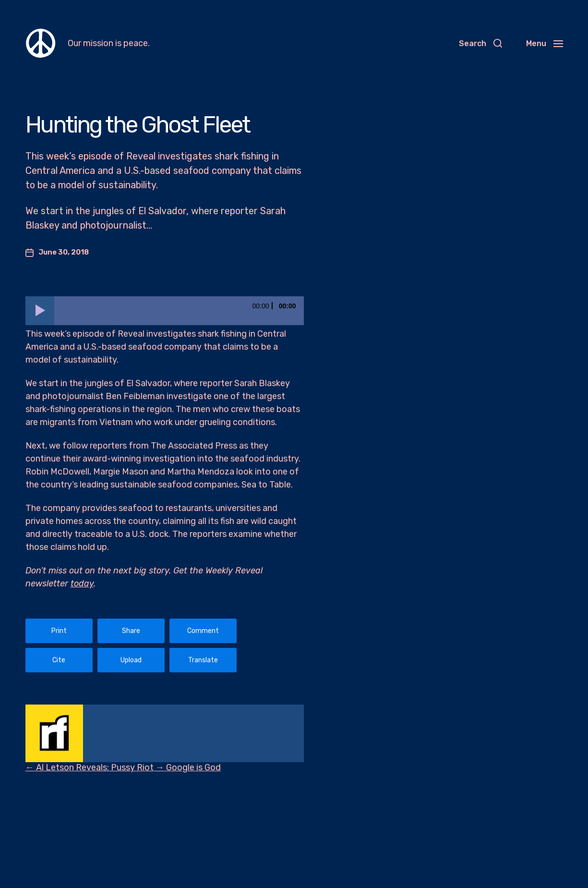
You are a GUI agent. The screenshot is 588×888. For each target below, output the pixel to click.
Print (59, 631)
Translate (203, 660)
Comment (203, 631)
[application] (165, 311)
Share (131, 631)
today (82, 584)
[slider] (179, 311)
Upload (131, 660)
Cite (59, 660)
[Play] (40, 311)
